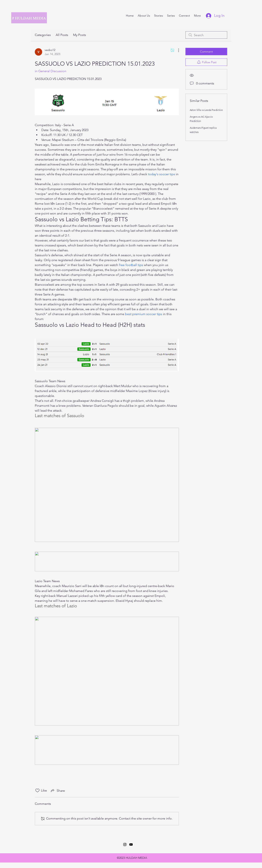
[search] (206, 35)
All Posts (62, 35)
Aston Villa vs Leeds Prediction (206, 110)
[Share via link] (58, 791)
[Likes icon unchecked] (37, 791)
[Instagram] (125, 844)
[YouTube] (131, 844)
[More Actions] (176, 50)
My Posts (80, 35)
